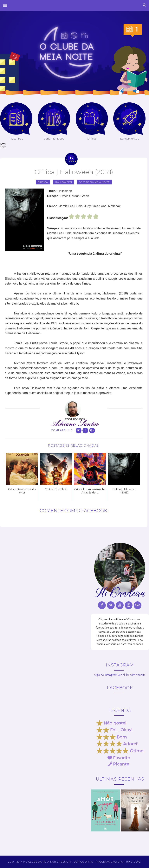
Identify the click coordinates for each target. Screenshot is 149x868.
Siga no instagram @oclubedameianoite (120, 675)
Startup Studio (129, 862)
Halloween (64, 182)
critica (43, 182)
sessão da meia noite (94, 182)
